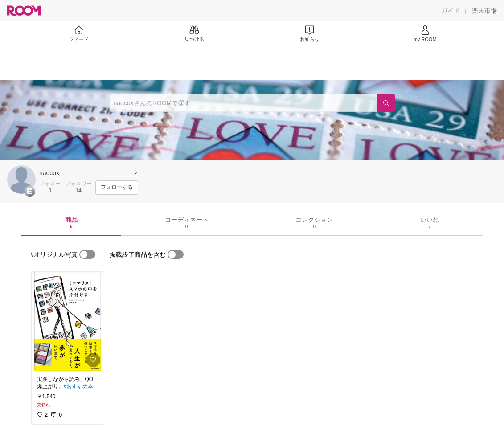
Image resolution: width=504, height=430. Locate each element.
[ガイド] (451, 11)
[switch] (87, 254)
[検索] (386, 103)
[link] (68, 321)
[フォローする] (117, 188)
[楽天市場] (484, 11)
